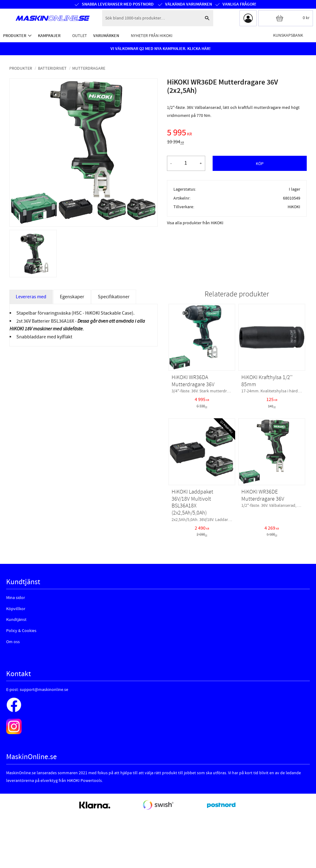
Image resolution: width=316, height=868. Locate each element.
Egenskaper (72, 297)
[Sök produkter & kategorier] (152, 18)
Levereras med (31, 297)
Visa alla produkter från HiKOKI (195, 223)
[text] (237, 134)
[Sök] (207, 18)
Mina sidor (16, 598)
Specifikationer (114, 297)
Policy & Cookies (21, 631)
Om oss (13, 642)
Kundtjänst (16, 620)
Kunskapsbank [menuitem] (288, 35)
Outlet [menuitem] (80, 36)
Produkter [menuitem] (15, 36)
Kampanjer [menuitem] (49, 36)
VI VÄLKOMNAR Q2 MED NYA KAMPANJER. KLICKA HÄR (160, 49)
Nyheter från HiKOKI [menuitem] (152, 36)
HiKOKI (294, 207)
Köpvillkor (16, 609)
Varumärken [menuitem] (106, 36)
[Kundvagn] (286, 18)
